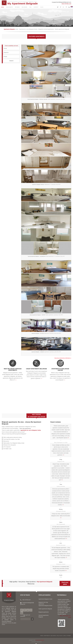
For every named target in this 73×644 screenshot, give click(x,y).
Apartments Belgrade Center (45, 599)
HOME (2, 7)
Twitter (28, 610)
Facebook (25, 610)
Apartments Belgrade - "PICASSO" (46, 335)
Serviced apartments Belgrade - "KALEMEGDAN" (46, 258)
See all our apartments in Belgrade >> (63, 358)
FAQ (30, 7)
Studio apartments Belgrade (45, 609)
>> (16, 380)
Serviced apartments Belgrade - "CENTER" (46, 316)
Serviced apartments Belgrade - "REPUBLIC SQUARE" (46, 101)
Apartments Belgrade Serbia (45, 606)
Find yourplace (65, 583)
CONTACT (36, 7)
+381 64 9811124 (66, 4)
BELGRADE (24, 7)
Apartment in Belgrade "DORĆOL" (46, 186)
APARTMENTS (9, 7)
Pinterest (31, 610)
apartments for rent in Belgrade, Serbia (31, 430)
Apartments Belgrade (9, 29)
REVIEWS (17, 7)
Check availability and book (11, 46)
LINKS (64, 636)
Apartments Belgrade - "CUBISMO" (46, 353)
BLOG (42, 7)
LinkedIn (22, 613)
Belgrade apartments (44, 612)
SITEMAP (69, 636)
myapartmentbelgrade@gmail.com (62, 2)
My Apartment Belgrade (23, 3)
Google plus (22, 610)
